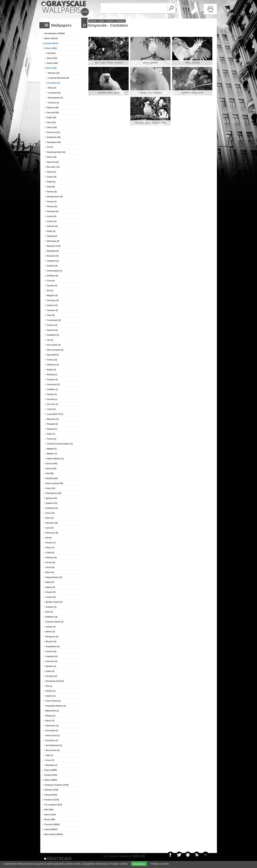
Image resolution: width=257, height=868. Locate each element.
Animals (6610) (51, 43)
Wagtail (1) (52, 449)
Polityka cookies (160, 864)
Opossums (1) (52, 726)
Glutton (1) (51, 691)
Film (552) (49, 810)
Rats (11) (50, 518)
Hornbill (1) (52, 399)
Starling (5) (52, 236)
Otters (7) (50, 548)
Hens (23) (51, 122)
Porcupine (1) (52, 730)
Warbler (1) (52, 454)
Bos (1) (49, 686)
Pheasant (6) (53, 211)
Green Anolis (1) (53, 701)
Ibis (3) (50, 290)
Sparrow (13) (53, 162)
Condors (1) (52, 379)
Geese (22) (52, 127)
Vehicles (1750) (51, 790)
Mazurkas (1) (53, 419)
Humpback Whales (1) (56, 706)
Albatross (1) (53, 365)
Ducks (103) (52, 63)
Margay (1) (51, 716)
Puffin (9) (51, 182)
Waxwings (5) (53, 241)
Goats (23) (51, 488)
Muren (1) (50, 721)
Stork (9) (51, 187)
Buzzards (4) (53, 256)
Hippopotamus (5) (54, 577)
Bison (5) (50, 572)
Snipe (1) (51, 434)
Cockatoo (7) (54, 83)
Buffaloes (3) (52, 617)
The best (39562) (52, 824)
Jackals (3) (51, 627)
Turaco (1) (52, 439)
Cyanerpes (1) (53, 384)
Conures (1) (54, 103)
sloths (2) (50, 671)
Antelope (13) (52, 508)
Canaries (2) (53, 310)
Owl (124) (51, 53)
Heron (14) (52, 157)
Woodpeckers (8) (55, 197)
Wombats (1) (52, 765)
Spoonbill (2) (53, 355)
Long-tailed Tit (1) (55, 414)
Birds (102, 21)
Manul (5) (50, 582)
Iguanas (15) (51, 498)
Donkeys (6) (51, 557)
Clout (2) (51, 315)
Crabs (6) (50, 552)
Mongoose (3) (52, 637)
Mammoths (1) (52, 711)
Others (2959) (51, 780)
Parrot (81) (52, 68)
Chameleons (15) (54, 493)
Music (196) (50, 819)
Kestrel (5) (52, 216)
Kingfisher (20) (54, 137)
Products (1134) (52, 800)
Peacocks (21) (53, 132)
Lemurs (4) (51, 597)
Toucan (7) (52, 201)
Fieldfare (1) (52, 389)
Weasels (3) (51, 641)
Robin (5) (51, 231)
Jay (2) (50, 340)
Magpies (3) (52, 295)
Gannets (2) (52, 330)
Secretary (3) (53, 300)
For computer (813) (53, 805)
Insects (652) (52, 463)
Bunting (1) (52, 374)
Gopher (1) (51, 696)
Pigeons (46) (53, 108)
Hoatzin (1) (52, 394)
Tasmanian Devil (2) (55, 681)
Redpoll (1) (52, 429)
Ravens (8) (52, 192)
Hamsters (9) (52, 523)
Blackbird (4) (53, 251)
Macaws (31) (54, 73)
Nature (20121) (51, 38)
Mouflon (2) (51, 666)
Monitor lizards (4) (54, 602)
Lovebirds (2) (54, 93)
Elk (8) (49, 538)
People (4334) (51, 775)
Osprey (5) (52, 221)
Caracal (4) (51, 592)
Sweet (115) (51, 468)
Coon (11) (50, 513)
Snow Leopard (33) (54, 483)
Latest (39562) (51, 829)
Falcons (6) (52, 206)
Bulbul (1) (51, 370)
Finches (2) (52, 325)
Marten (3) (50, 632)
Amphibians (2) (53, 646)
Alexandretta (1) (56, 98)
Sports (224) (50, 815)
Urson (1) (50, 760)
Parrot (110, 21)
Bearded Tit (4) (54, 246)
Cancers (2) (51, 651)
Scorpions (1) (52, 740)
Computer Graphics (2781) (57, 785)
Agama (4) (50, 587)
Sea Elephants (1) (54, 745)
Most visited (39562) (54, 834)
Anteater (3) (51, 607)
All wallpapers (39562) (55, 33)
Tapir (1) (50, 755)
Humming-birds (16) (56, 152)
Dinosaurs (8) (52, 533)
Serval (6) (50, 567)
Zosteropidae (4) (55, 271)
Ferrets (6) (51, 562)
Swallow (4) (52, 266)
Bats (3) (49, 612)
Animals (93, 21)
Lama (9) (50, 528)
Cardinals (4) (53, 261)
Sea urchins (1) (53, 750)
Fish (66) (50, 473)
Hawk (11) (51, 172)
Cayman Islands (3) (55, 622)
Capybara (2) (52, 656)
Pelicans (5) (52, 226)
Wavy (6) (52, 88)
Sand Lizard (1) (53, 735)
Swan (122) (52, 58)
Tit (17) (50, 147)
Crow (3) (51, 281)
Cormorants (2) (54, 320)
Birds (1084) (51, 48)
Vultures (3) (52, 305)
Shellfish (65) (52, 478)
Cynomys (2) (52, 661)
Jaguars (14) (51, 503)
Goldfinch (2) (53, 335)
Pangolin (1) (53, 424)
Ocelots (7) (51, 543)
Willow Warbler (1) (55, 459)
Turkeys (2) (52, 360)
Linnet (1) (51, 409)
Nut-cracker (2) (54, 345)
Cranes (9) (52, 177)
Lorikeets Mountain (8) (59, 78)
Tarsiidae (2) (51, 676)
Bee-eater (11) (53, 167)
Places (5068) (51, 770)
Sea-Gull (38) (53, 112)
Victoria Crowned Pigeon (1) (60, 444)
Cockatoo (120, 21)
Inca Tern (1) (53, 404)
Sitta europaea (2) (55, 350)
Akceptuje (139, 864)
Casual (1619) (51, 795)
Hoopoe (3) (52, 286)
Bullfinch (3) (53, 276)
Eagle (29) (52, 117)
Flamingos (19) (54, 142)
